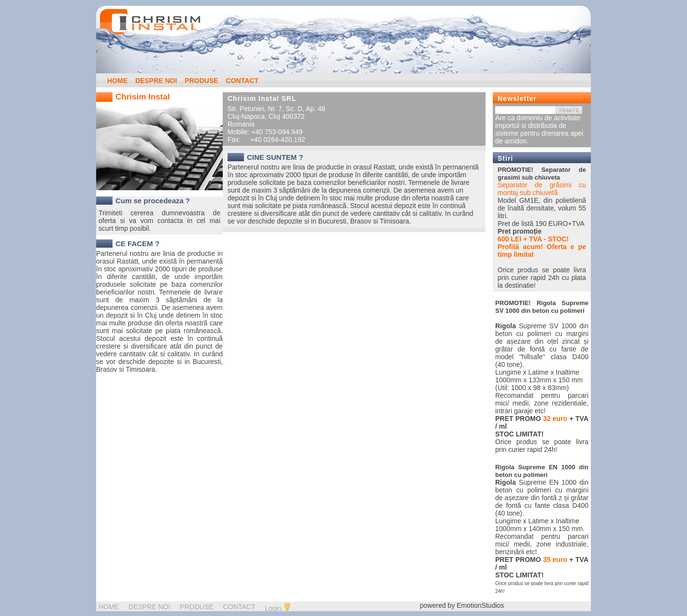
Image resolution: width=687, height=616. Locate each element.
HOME (117, 81)
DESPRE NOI (156, 81)
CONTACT (242, 81)
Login (278, 608)
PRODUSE (201, 81)
